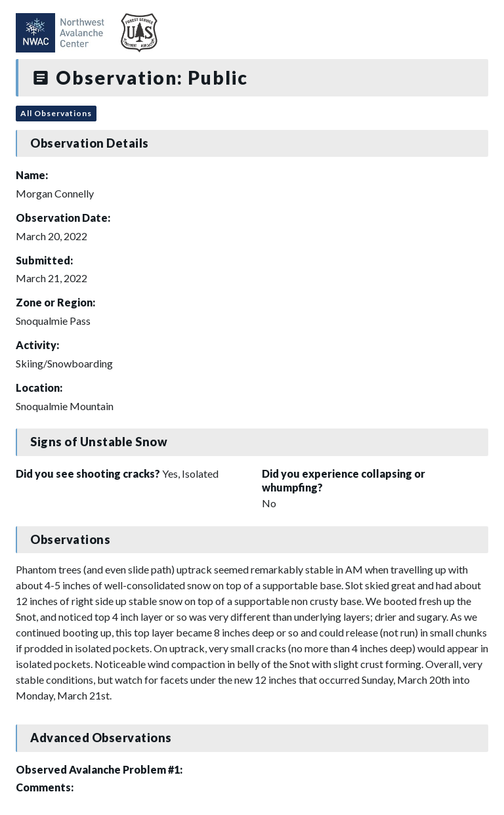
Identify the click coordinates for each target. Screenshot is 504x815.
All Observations (56, 113)
